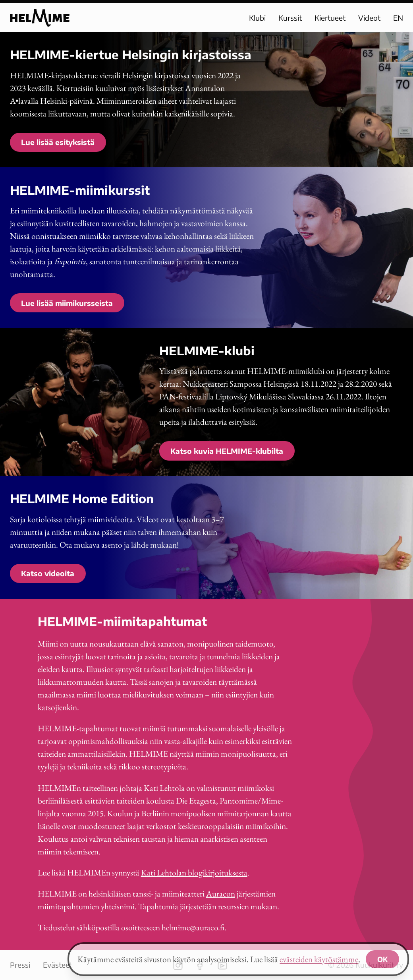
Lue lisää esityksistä (58, 142)
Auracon (221, 894)
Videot (369, 18)
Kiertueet (330, 18)
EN (398, 18)
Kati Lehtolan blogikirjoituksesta (194, 873)
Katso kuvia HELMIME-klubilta (227, 451)
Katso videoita (48, 573)
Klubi (257, 18)
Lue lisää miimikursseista (67, 303)
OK (382, 959)
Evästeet (58, 965)
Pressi (20, 965)
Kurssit (290, 18)
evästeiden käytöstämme (319, 959)
